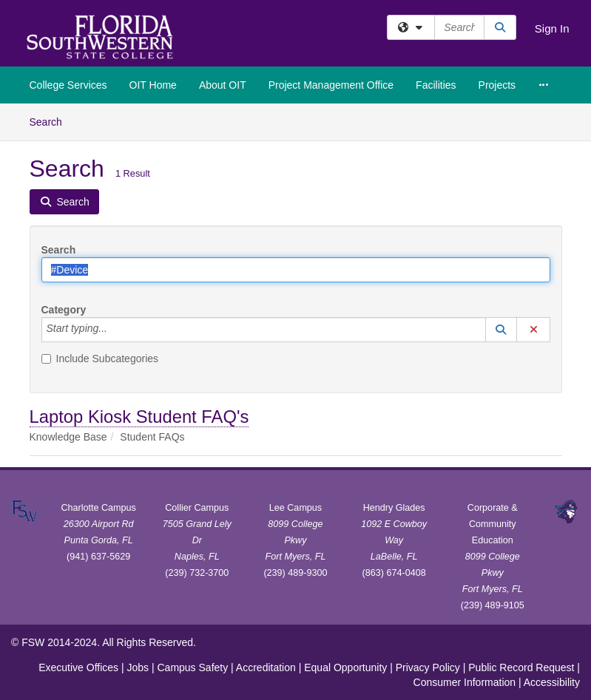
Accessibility (552, 682)
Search (51, 121)
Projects (497, 85)
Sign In (552, 28)
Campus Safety (192, 667)
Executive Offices (78, 667)
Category (64, 310)
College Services (68, 85)
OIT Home (153, 85)
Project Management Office (331, 85)
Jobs (138, 667)
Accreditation (266, 667)
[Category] (115, 330)
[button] (501, 330)
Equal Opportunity (345, 667)
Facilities (436, 85)
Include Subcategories (100, 359)
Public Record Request (521, 667)
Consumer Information (465, 682)
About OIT (223, 85)
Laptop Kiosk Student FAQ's (139, 417)
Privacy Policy (428, 667)
